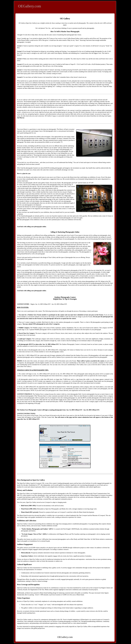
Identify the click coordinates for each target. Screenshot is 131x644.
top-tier (45, 110)
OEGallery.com (30, 6)
